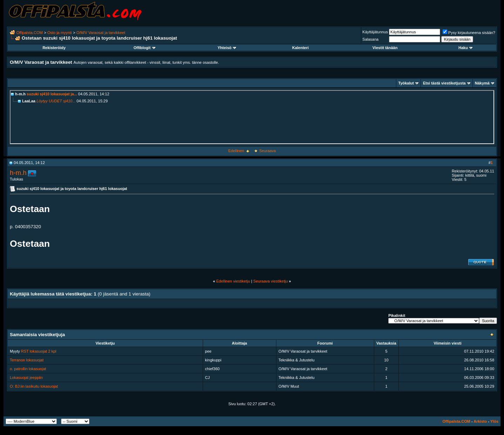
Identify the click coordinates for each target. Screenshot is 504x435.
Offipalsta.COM (30, 33)
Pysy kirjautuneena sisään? (469, 33)
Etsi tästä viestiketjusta (444, 83)
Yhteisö (227, 48)
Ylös (494, 421)
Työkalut (406, 83)
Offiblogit (145, 48)
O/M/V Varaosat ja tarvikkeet (101, 33)
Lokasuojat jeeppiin (26, 378)
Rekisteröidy (54, 48)
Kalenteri (300, 48)
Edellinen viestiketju (233, 281)
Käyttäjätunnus (375, 32)
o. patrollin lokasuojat (28, 369)
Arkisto (480, 421)
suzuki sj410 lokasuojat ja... (52, 94)
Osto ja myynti (60, 33)
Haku (465, 48)
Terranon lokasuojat (27, 360)
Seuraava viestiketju (270, 281)
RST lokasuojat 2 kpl (39, 351)
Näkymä (482, 83)
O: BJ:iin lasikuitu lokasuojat (34, 386)
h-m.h (18, 173)
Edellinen (236, 151)
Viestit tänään (385, 48)
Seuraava (267, 151)
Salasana (370, 39)
